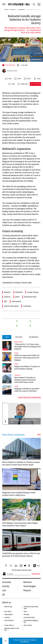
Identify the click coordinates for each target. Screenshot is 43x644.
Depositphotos (25, 642)
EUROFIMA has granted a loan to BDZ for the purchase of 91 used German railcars (21, 555)
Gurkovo (7, 297)
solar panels (16, 301)
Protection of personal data (31, 608)
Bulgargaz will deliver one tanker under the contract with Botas (27, 390)
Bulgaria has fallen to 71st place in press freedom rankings (27, 368)
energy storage (33, 292)
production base (30, 297)
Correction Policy (29, 617)
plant (17, 297)
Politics (16, 364)
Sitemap (26, 614)
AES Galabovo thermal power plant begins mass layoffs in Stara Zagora (20, 524)
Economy (7, 582)
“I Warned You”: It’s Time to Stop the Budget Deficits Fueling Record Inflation (27, 347)
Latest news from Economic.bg (29, 397)
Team (25, 611)
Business (13, 9)
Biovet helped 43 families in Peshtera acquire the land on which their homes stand (25, 380)
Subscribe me (36, 574)
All (3, 595)
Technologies (30, 586)
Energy (16, 353)
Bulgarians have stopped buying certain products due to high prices (19, 494)
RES (5, 301)
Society (6, 586)
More (39, 434)
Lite (4, 590)
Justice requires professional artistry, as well (23, 421)
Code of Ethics (9, 620)
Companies (21, 9)
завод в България (11, 306)
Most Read (19, 337)
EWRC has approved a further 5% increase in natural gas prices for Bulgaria (27, 358)
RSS (36, 566)
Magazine (18, 417)
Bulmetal (19, 292)
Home (6, 9)
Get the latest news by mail (21, 570)
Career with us (9, 625)
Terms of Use (28, 625)
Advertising (8, 607)
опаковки (27, 306)
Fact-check (8, 611)
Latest (7, 337)
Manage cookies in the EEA (12, 629)
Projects (27, 590)
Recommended (34, 337)
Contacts (7, 617)
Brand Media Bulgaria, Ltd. (31, 621)
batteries (7, 292)
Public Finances (19, 342)
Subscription (8, 614)
